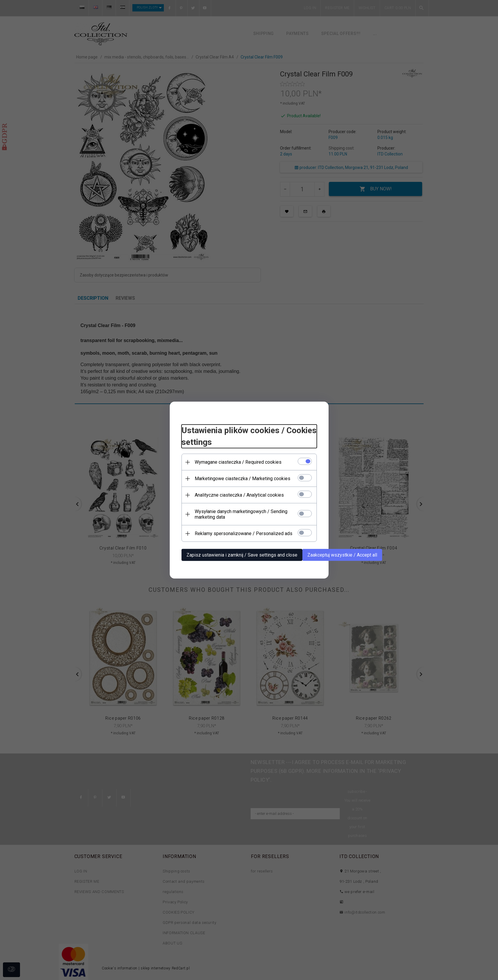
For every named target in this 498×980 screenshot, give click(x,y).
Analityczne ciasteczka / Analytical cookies (239, 495)
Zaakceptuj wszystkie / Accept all (342, 555)
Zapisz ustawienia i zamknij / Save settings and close (242, 555)
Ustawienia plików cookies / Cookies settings (249, 436)
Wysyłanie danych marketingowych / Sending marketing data (241, 514)
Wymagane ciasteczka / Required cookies (238, 462)
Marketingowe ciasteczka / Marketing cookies (243, 479)
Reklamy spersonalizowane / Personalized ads (244, 533)
